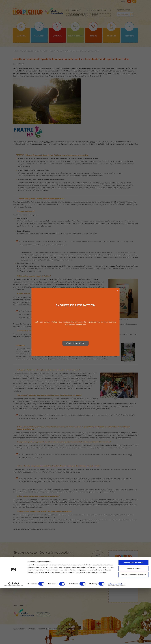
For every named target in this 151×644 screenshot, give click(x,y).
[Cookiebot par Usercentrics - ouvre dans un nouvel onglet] (14, 640)
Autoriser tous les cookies (133, 618)
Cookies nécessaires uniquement (133, 631)
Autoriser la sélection (134, 625)
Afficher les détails (116, 640)
